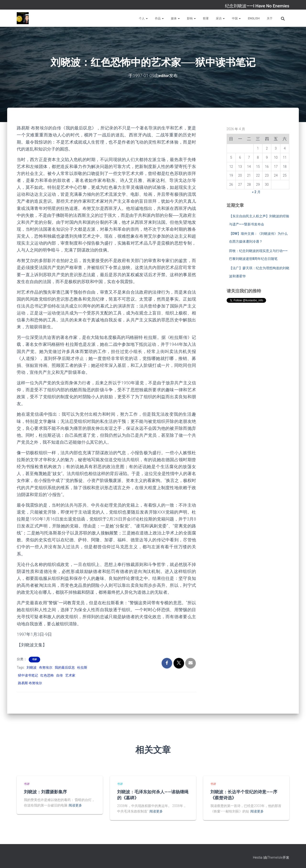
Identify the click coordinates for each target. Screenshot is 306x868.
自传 (60, 675)
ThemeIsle (275, 857)
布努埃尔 (46, 667)
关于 (270, 18)
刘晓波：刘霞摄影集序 (45, 792)
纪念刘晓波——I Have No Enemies (257, 6)
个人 (143, 18)
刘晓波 (32, 667)
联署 (206, 18)
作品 (159, 18)
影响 (191, 18)
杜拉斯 (82, 667)
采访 (220, 18)
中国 (236, 18)
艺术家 (70, 675)
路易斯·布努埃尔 (30, 683)
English (254, 18)
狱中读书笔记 (28, 675)
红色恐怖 (47, 675)
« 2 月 (256, 192)
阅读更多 (75, 805)
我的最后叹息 (65, 667)
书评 (34, 659)
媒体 (175, 18)
